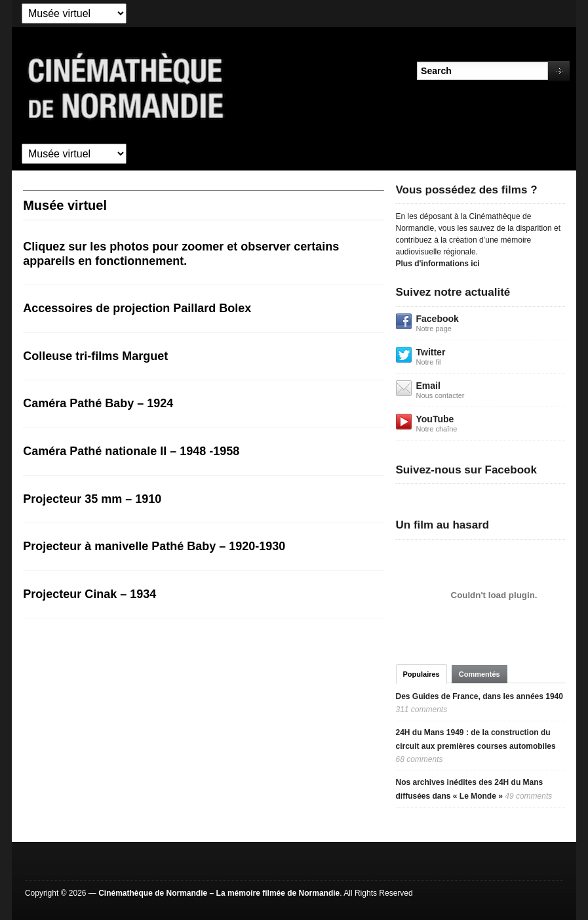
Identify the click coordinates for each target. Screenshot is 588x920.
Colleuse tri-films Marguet (95, 356)
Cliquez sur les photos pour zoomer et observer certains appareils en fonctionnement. (181, 254)
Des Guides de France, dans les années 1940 (480, 696)
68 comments (420, 759)
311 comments (422, 710)
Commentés (480, 674)
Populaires (421, 674)
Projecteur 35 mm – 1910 (92, 499)
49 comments (528, 796)
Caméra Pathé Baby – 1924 (98, 403)
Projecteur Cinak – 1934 (89, 594)
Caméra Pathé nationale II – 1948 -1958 (131, 451)
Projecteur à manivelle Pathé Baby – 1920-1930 (154, 546)
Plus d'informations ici (438, 264)
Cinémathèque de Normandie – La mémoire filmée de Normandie (219, 893)
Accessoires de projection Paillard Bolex (137, 308)
